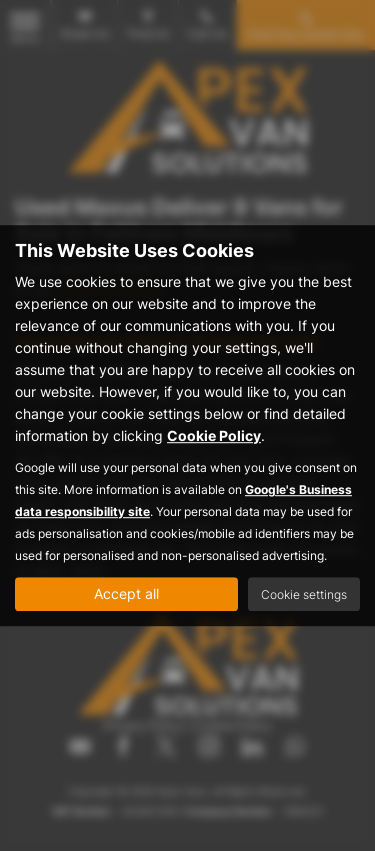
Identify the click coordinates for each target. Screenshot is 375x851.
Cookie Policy (214, 435)
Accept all (126, 593)
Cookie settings (304, 594)
